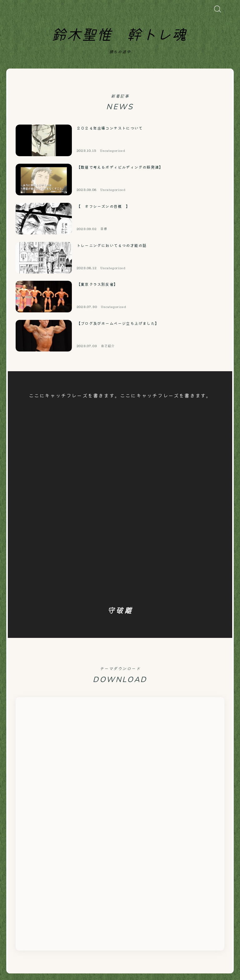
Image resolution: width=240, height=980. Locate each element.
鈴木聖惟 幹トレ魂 (119, 36)
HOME (14, 943)
